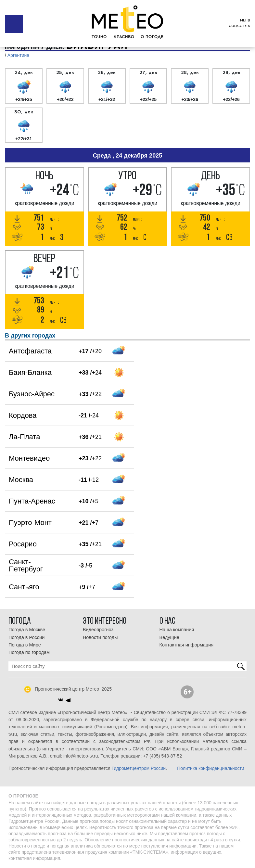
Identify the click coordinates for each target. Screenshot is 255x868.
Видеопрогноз (98, 630)
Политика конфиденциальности (211, 768)
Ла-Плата (24, 437)
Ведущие (169, 637)
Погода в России (26, 637)
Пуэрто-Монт (30, 523)
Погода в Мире (25, 645)
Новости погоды (100, 637)
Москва (21, 480)
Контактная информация (187, 645)
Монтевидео (29, 458)
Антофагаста (30, 351)
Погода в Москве (27, 630)
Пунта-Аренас (32, 501)
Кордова (23, 415)
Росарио (23, 544)
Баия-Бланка (30, 372)
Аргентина (18, 55)
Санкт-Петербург (26, 565)
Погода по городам (29, 652)
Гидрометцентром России (139, 768)
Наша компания (177, 630)
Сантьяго (24, 587)
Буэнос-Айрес (32, 394)
